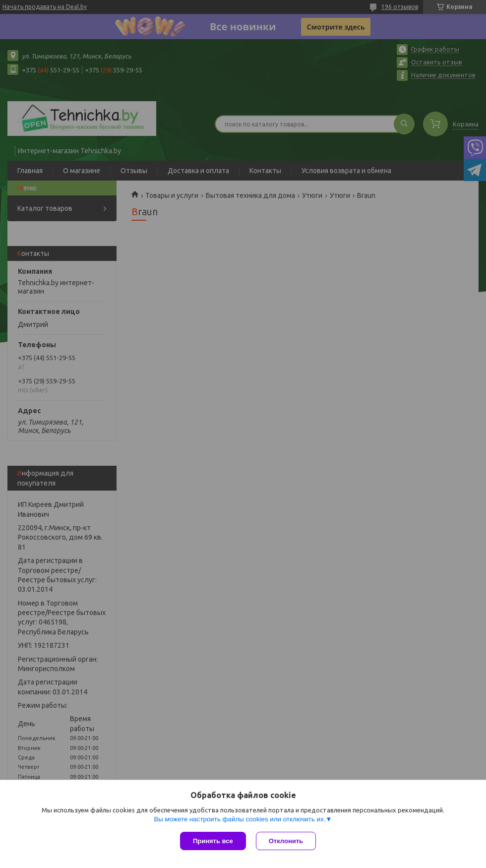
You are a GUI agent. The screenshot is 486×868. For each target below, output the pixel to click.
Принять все (213, 841)
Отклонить (286, 841)
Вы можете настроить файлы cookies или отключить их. (240, 819)
